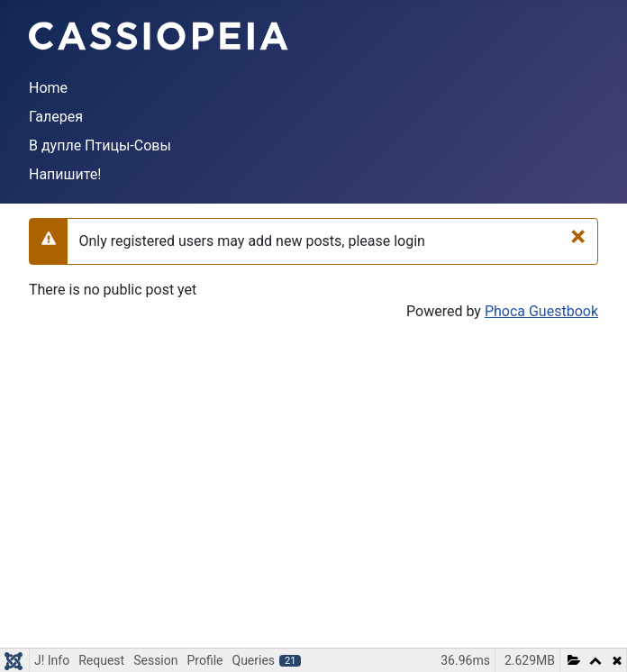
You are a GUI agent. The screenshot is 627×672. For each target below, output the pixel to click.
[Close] (578, 236)
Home (48, 88)
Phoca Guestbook (541, 311)
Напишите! (65, 174)
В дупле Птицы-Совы (100, 145)
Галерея (56, 117)
